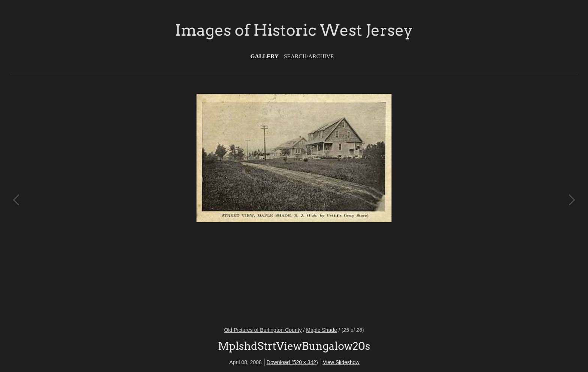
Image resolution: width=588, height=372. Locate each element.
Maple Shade (322, 330)
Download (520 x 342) (292, 362)
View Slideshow (341, 362)
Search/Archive (309, 56)
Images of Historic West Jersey (294, 30)
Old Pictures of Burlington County (263, 330)
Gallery (265, 56)
